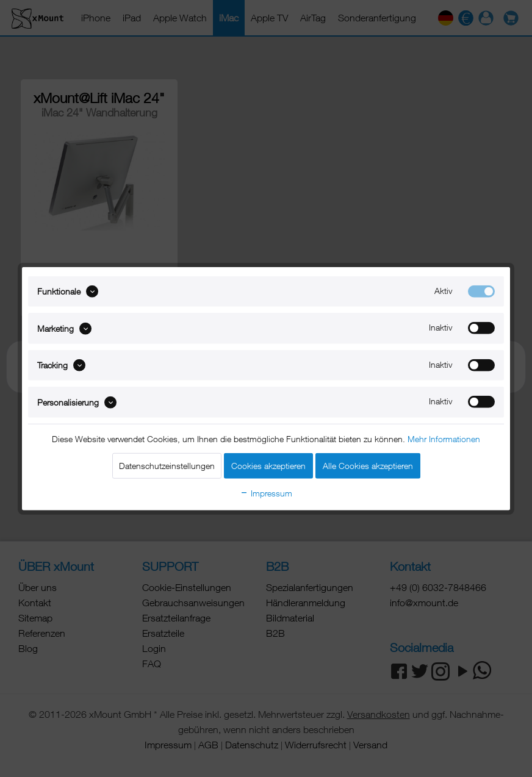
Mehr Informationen (444, 438)
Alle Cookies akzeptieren (368, 465)
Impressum (266, 492)
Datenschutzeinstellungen (167, 465)
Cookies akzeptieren (268, 465)
